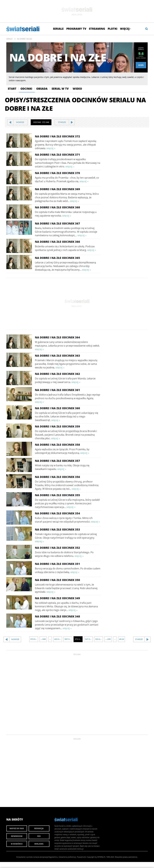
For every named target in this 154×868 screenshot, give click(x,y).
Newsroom (17, 836)
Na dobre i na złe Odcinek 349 (57, 598)
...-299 (108, 639)
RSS (39, 836)
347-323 (88, 639)
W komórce (17, 844)
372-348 (78, 639)
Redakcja (39, 828)
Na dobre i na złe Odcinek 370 (57, 173)
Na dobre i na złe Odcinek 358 (57, 445)
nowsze (20, 122)
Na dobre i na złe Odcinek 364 (57, 337)
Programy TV (76, 29)
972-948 (34, 639)
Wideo (77, 89)
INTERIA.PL (102, 857)
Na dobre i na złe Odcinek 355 (57, 495)
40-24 (122, 639)
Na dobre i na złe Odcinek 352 (57, 548)
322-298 (99, 639)
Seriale (58, 29)
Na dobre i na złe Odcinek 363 (57, 356)
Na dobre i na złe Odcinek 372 (57, 136)
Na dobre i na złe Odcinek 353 (57, 529)
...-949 (43, 639)
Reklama (39, 844)
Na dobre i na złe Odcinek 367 (57, 223)
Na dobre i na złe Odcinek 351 (57, 564)
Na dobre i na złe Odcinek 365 (57, 258)
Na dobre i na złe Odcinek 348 (57, 616)
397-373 (68, 639)
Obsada (42, 89)
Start (12, 89)
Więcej (125, 29)
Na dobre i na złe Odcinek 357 (57, 461)
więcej (50, 148)
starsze (62, 122)
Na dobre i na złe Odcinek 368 (57, 207)
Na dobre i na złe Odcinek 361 (57, 390)
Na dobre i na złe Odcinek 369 (57, 189)
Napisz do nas (17, 828)
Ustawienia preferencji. (68, 857)
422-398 (58, 639)
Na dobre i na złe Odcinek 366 (57, 242)
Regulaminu (53, 857)
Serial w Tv (60, 89)
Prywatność (81, 857)
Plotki (112, 29)
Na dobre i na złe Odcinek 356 (57, 477)
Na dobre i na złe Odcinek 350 (57, 580)
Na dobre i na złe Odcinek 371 (57, 155)
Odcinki (26, 89)
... (50, 639)
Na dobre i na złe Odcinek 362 (57, 374)
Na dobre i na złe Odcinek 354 (57, 513)
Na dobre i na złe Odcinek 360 (57, 408)
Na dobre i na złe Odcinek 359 (57, 426)
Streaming (97, 29)
